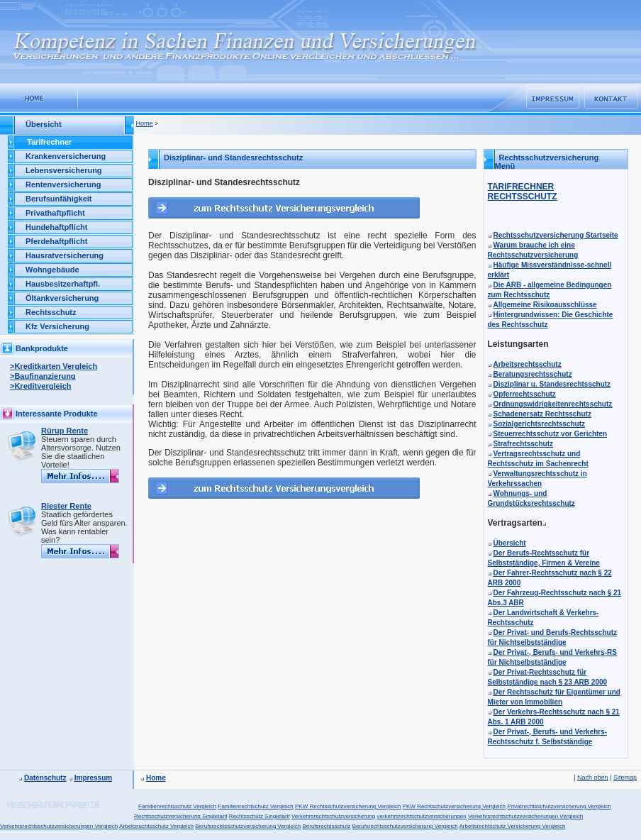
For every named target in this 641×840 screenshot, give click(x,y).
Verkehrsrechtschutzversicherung (333, 816)
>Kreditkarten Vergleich (54, 366)
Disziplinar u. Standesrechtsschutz (552, 384)
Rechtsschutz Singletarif (260, 816)
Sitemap (625, 778)
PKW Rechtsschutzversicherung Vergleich (348, 806)
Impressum (93, 778)
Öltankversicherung (62, 298)
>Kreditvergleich (41, 386)
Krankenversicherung (66, 156)
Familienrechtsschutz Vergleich (177, 806)
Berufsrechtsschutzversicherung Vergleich (248, 826)
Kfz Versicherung (57, 326)
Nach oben (593, 778)
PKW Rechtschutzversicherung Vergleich (454, 806)
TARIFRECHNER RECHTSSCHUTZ (523, 192)
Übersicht (510, 543)
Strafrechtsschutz (523, 444)
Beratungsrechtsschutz (533, 374)
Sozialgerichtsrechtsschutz (539, 424)
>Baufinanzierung (43, 376)
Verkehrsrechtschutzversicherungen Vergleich (525, 816)
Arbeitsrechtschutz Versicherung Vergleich (512, 826)
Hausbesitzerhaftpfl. (63, 284)
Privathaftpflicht (55, 213)
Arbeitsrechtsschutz (528, 364)
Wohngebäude (52, 270)
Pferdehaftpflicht (56, 241)
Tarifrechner (49, 142)
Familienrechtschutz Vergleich (256, 806)
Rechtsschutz (51, 312)
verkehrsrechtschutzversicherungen (421, 816)
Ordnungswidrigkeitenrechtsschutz (553, 404)
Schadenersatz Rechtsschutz (542, 414)
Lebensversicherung (64, 170)
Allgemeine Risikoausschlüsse (545, 305)
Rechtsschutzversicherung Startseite (556, 235)
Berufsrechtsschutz (326, 826)
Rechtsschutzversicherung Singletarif (181, 816)
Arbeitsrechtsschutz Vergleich (156, 826)
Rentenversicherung (63, 184)
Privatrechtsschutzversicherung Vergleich (559, 806)
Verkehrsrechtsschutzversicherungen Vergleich (59, 826)
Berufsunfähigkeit (59, 199)
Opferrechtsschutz (525, 394)
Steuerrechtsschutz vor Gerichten (551, 434)
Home (145, 123)
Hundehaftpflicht (56, 227)
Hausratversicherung (65, 255)
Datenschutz (45, 778)
